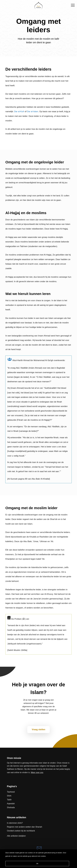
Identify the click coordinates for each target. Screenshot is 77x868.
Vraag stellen (38, 729)
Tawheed (11, 792)
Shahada (11, 807)
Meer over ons (37, 772)
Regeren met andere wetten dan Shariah (25, 827)
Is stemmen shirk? (15, 823)
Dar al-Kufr (19, 112)
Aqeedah (11, 804)
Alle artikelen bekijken (16, 836)
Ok (37, 864)
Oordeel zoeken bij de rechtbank (21, 831)
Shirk (9, 796)
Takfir (9, 800)
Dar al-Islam (33, 112)
